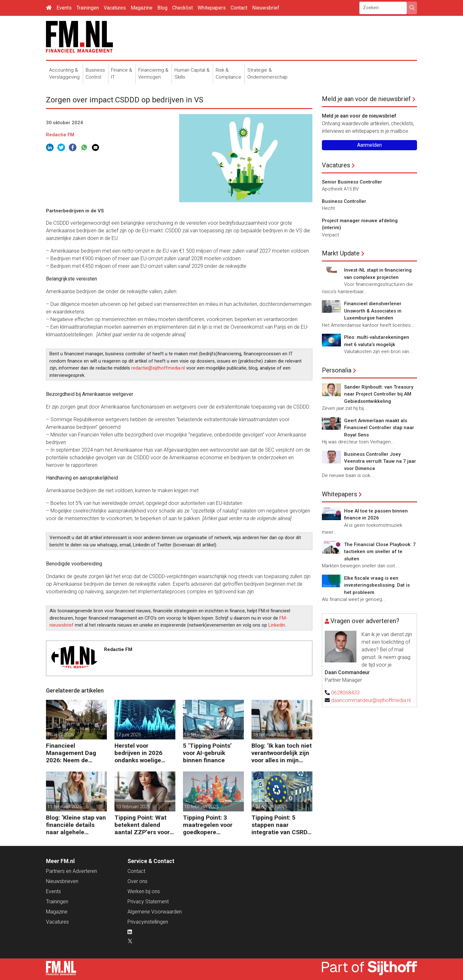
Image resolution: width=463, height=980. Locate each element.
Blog (162, 8)
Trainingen (88, 8)
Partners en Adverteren (72, 871)
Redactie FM (60, 135)
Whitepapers (212, 8)
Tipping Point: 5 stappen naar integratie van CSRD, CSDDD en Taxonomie (280, 825)
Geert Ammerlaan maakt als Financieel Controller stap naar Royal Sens (379, 428)
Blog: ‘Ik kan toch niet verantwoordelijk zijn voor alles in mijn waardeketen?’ (282, 753)
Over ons (137, 881)
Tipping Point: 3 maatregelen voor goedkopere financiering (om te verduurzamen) (210, 825)
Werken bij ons (144, 891)
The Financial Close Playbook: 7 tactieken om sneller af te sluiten (380, 552)
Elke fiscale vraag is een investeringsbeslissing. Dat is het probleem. (377, 585)
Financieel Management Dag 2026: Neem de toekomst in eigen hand (71, 753)
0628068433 (345, 693)
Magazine (142, 8)
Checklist (183, 8)
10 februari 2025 (133, 807)
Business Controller (344, 201)
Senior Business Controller (352, 182)
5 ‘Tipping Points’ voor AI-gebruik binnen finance (207, 753)
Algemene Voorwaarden (155, 912)
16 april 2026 (61, 735)
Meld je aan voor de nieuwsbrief (366, 99)
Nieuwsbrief (266, 8)
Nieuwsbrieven (62, 881)
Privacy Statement (148, 902)
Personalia (337, 370)
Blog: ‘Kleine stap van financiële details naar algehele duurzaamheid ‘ (76, 825)
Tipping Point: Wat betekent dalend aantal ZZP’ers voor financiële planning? (143, 825)
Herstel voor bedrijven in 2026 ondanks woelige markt (138, 753)
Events (64, 8)
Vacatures (115, 8)
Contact (239, 8)
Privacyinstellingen (148, 922)
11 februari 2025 (64, 807)
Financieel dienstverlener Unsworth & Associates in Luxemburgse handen (373, 311)
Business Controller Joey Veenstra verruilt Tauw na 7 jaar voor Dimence (380, 461)
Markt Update (341, 253)
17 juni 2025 (128, 735)
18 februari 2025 (201, 735)
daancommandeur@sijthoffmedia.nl (371, 700)
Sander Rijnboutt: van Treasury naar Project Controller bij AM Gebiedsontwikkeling (379, 394)
